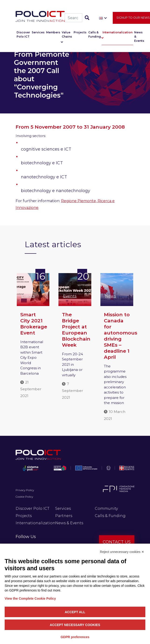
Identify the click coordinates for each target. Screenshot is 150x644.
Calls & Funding (95, 35)
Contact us (117, 542)
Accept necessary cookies (75, 625)
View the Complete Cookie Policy (30, 598)
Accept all (75, 612)
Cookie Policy (24, 497)
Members (53, 33)
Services (38, 33)
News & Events (139, 37)
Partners (64, 516)
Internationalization (118, 33)
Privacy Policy (25, 490)
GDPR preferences (75, 637)
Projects (80, 33)
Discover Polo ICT (23, 35)
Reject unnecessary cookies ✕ (122, 552)
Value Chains (67, 35)
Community (106, 509)
